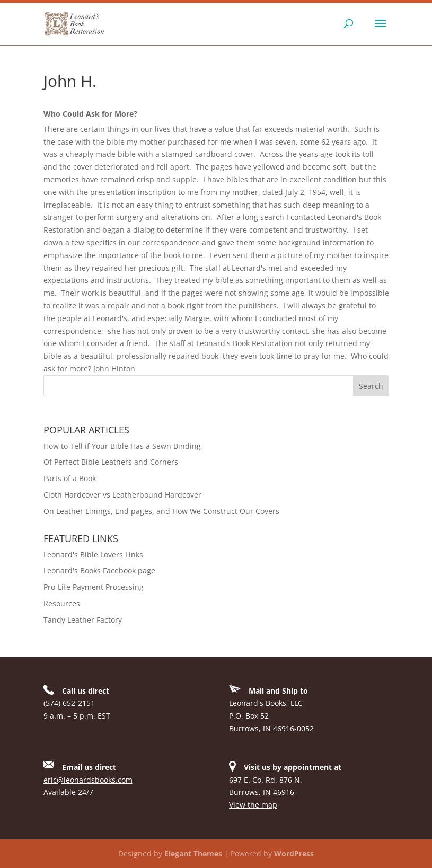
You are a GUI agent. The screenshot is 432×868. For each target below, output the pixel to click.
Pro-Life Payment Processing (94, 587)
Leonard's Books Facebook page (99, 570)
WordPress (294, 853)
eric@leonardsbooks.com (88, 780)
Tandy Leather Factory (83, 620)
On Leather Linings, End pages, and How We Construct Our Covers (161, 511)
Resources (62, 603)
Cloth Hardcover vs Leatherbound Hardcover (122, 495)
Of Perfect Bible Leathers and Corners (111, 462)
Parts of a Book (70, 478)
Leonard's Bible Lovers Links (93, 555)
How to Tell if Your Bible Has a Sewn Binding (122, 446)
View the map (253, 805)
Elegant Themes (193, 853)
